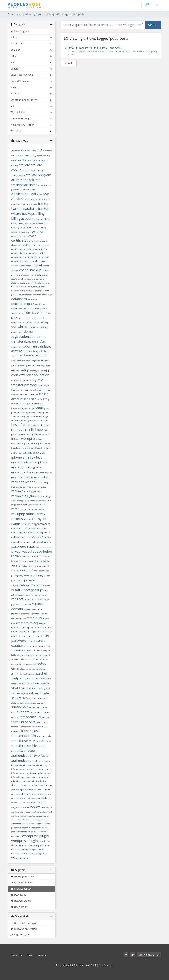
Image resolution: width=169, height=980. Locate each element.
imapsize (21, 434)
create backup (42, 275)
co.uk (34, 245)
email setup (20, 370)
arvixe (39, 194)
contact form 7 (30, 257)
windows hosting (31, 812)
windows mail (46, 812)
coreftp (15, 266)
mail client (16, 487)
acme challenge (44, 156)
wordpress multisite (26, 832)
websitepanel (32, 798)
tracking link (30, 731)
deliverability (17, 309)
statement (16, 703)
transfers (18, 746)
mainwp (17, 491)
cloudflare (26, 245)
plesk (25, 566)
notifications (17, 532)
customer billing (23, 287)
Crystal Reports (42, 283)
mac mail (31, 477)
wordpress (28, 816)
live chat (40, 473)
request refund (37, 632)
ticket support (37, 727)
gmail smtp (22, 413)
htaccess (37, 425)
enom (41, 371)
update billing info (25, 765)
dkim (27, 313)
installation (16, 448)
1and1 (33, 151)
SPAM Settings (22, 688)
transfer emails (44, 736)
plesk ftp (32, 566)
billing (40, 214)
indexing (29, 434)
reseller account (19, 636)
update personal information (28, 777)
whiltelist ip (32, 803)
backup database (24, 209)
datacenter (33, 299)
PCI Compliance (22, 556)
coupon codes (25, 266)
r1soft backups (32, 590)
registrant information (21, 614)
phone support (29, 561)
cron (23, 283)
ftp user (30, 399)
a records (47, 151)
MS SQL (42, 505)
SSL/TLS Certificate (38, 699)
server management (38, 659)
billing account (22, 219)
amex (41, 185)
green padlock (34, 420)
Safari (14, 650)
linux (32, 472)
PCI (13, 556)
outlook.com (21, 542)
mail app (45, 477)
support (23, 712)
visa (13, 790)
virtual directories (29, 785)
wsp (14, 858)
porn (47, 571)
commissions (43, 245)
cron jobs (30, 283)
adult (38, 161)
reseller (48, 632)
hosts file (18, 425)
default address (38, 304)
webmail (15, 794)
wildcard (22, 808)
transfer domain (24, 736)
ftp (41, 394)
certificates (20, 240)
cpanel (37, 265)
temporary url (30, 717)
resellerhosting (34, 636)
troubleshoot (36, 746)
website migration (28, 794)
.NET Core (25, 151)
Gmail (39, 408)
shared (28, 669)
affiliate (24, 165)
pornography (17, 576)
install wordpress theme (39, 443)
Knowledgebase (34, 14)
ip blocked (24, 453)
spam (45, 683)
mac (20, 477)
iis (33, 430)
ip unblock (37, 452)
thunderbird (24, 727)
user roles (27, 781)
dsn (45, 351)
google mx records (33, 417)
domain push (17, 332)
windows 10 (46, 808)
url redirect (16, 781)
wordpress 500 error (42, 816)
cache (23, 227)
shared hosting (38, 669)
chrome (44, 241)
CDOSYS (32, 236)
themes (15, 727)
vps (22, 789)
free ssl (26, 394)
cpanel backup (30, 270)
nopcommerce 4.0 (20, 528)
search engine (44, 650)
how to (29, 425)
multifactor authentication (33, 509)
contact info (43, 257)
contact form (17, 257)
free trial (34, 394)
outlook (38, 537)
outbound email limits (21, 537)
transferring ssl (44, 741)
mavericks (46, 501)
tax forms (45, 712)
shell (44, 673)
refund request (24, 604)
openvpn (41, 532)
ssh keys (21, 694)
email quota (25, 366)
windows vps (17, 816)
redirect (17, 599)
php (40, 560)
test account (42, 722)
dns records (27, 318)
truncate (15, 751)
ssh (14, 693)
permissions (35, 556)
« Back (69, 63)
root (48, 646)
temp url (15, 717)
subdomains (35, 707)
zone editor (23, 858)
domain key (43, 322)
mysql (41, 519)
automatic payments (21, 204)
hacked (45, 420)
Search (153, 25)
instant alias (27, 448)
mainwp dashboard (33, 491)
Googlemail (22, 420)
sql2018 (46, 689)
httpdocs (45, 425)
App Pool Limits (28, 190)
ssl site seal (20, 698)
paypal (16, 551)
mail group (41, 487)
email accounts (18, 361)
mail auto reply (43, 483)
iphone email (21, 457)
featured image (18, 381)
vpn (17, 790)
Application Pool (24, 194)
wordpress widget (34, 853)
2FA (40, 150)
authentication (31, 199)
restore (30, 641)
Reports (15, 628)
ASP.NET (18, 199)
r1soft (16, 590)
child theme (34, 241)
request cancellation (21, 632)
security (17, 654)
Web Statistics (43, 790)
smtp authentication (35, 678)
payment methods (44, 547)
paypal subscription (37, 551)
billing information (26, 223)
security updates (32, 655)
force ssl (47, 390)
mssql (16, 509)
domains (17, 351)
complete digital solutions (23, 249)
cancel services (18, 232)
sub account (27, 703)
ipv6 (34, 458)
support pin (35, 712)
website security (44, 794)
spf (36, 688)
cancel (29, 227)
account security (24, 155)
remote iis (34, 618)
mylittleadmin (30, 519)
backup (44, 204)
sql (41, 689)
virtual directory (45, 785)
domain (39, 318)
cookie (42, 261)
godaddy (31, 413)
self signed (45, 655)
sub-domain (38, 703)
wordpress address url (22, 820)
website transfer (19, 798)
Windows (33, 807)
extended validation (34, 375)
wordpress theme (42, 846)
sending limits (18, 659)
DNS (48, 313)
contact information (20, 261)
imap (39, 430)
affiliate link (27, 170)
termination (47, 717)
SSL (27, 694)
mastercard (35, 501)
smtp (15, 678)
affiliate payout (18, 175)
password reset (23, 546)
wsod (46, 853)
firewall (39, 390)
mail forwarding (29, 487)
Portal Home (15, 14)
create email (17, 279)
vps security (31, 790)
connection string (37, 253)
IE (30, 430)
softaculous (31, 683)
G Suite (42, 399)
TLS (45, 727)
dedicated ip (21, 304)
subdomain (20, 707)
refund (40, 599)
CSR (13, 287)
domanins (27, 351)
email (22, 356)
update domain (30, 773)
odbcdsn (32, 532)
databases (19, 299)
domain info (32, 322)
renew (42, 623)
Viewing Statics (39, 781)
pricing (38, 575)
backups (28, 214)
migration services (29, 505)
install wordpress (24, 438)
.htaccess (16, 151)
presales (28, 576)
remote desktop (18, 618)
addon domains (23, 160)
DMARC (38, 313)
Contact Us (16, 955)
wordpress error (19, 824)
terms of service (24, 722)
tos (19, 731)
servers (15, 664)
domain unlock (18, 347)
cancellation (35, 231)
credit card (28, 279)
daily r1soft (25, 291)
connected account (20, 253)
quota (47, 586)
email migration (33, 361)
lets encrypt (32, 462)
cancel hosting (39, 227)
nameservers (21, 524)
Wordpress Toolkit (36, 850)
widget (14, 808)
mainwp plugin (23, 496)
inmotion (46, 434)
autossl (34, 204)
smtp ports (16, 684)
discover (39, 309)
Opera (48, 532)
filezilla (19, 390)
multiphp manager (25, 514)
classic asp (16, 245)
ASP (46, 194)
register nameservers (34, 609)
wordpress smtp (26, 846)
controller (34, 261)
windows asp (17, 812)
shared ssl (35, 674)
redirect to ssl (30, 599)
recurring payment (37, 595)
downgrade (38, 351)
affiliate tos (20, 180)
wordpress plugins (25, 841)
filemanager (43, 385)
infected (38, 434)
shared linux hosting (20, 674)
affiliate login (39, 170)
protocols (37, 585)
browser (39, 223)
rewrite (43, 646)
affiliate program (38, 175)
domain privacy (40, 327)
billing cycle (39, 219)
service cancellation (28, 664)
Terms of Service (37, 955)
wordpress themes (20, 849)
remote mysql (28, 623)
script (34, 650)
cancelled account (19, 236)
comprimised (41, 249)
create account (28, 275)
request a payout (27, 628)
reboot (14, 595)
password (44, 542)
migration (16, 505)
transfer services (24, 741)
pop (22, 570)
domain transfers (35, 342)
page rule (32, 542)
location (48, 473)
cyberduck (36, 287)
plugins (40, 566)
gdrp (29, 404)
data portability (37, 291)
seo (26, 659)
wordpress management (30, 828)
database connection (42, 295)
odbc (25, 532)
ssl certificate (39, 693)
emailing (34, 371)
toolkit (14, 731)
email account (37, 355)
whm (42, 802)
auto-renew (44, 199)
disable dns (29, 309)
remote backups (40, 614)
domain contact (18, 322)
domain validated (38, 346)
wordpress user (18, 853)
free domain (17, 394)
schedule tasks (24, 650)
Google (39, 413)
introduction (39, 448)
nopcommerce (41, 524)
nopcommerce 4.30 (37, 528)
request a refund (43, 628)
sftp (22, 669)
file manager (32, 381)
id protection (22, 430)
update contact (29, 769)
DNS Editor (16, 318)
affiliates (31, 185)
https (14, 430)
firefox (32, 390)
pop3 (29, 570)
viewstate (16, 785)
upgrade (46, 777)
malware (39, 496)
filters (25, 390)
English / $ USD (149, 955)
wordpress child (40, 820)
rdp (46, 591)
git (33, 408)
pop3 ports (39, 571)
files (13, 390)
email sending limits (41, 366)
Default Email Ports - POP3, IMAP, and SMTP (111, 51)
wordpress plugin (35, 836)
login (13, 478)
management (23, 501)
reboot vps (23, 595)
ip (47, 447)
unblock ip (39, 761)
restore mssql (32, 646)
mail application (23, 482)
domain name (22, 327)
